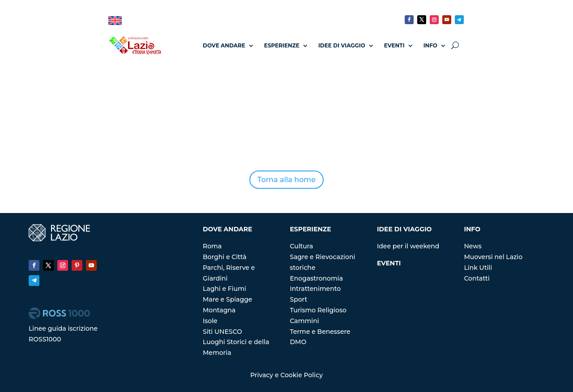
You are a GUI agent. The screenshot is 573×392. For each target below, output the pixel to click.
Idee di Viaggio (342, 45)
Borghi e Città (225, 257)
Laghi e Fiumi (224, 289)
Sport (298, 299)
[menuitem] (115, 21)
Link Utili (478, 268)
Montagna (219, 310)
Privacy (262, 375)
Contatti (477, 278)
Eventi (394, 45)
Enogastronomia (316, 278)
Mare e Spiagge (227, 299)
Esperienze (282, 45)
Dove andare (224, 45)
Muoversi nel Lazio (493, 257)
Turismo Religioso (318, 310)
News (473, 246)
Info (430, 45)
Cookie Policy (301, 375)
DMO (298, 342)
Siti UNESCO (222, 332)
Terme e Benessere (320, 332)
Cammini (304, 321)
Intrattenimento (315, 289)
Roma (212, 246)
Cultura (301, 246)
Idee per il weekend (408, 246)
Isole (210, 321)
